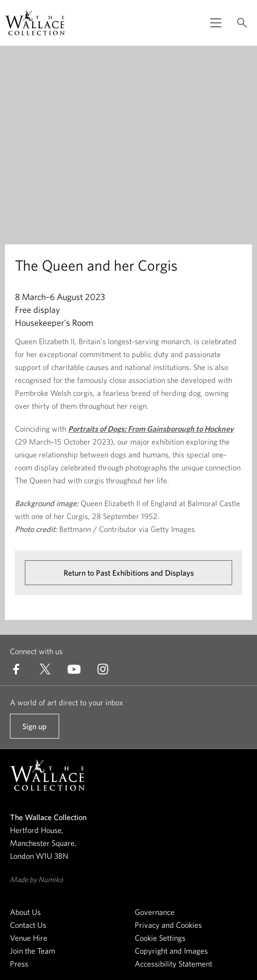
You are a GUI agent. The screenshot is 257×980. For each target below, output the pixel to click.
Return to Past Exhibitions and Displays (129, 573)
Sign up (34, 730)
